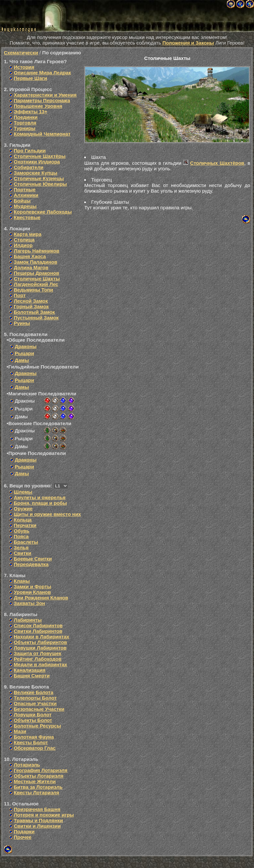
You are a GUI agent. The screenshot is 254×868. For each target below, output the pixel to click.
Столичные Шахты (37, 279)
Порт (20, 295)
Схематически (21, 53)
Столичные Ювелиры (40, 184)
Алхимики (26, 195)
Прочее (23, 837)
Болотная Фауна (34, 737)
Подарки (24, 831)
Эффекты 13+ (30, 112)
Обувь (22, 531)
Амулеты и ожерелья (40, 497)
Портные (25, 189)
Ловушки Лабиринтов (40, 648)
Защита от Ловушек (38, 653)
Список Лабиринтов (38, 625)
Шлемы (23, 492)
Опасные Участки (35, 703)
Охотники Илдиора (37, 162)
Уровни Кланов (32, 592)
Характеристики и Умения (45, 95)
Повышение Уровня (38, 106)
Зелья (21, 547)
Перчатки (25, 525)
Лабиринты (28, 620)
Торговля (25, 123)
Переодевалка (31, 564)
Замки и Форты (32, 586)
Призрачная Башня (37, 809)
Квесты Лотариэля (37, 793)
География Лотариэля (41, 770)
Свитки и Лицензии (37, 826)
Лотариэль (27, 765)
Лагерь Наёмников (37, 251)
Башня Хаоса (30, 256)
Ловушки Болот (33, 715)
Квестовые (27, 217)
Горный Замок (31, 306)
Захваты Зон (29, 603)
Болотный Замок (34, 312)
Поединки (26, 117)
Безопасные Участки (39, 709)
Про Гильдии (30, 151)
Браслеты (26, 542)
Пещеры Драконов (36, 273)
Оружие (23, 509)
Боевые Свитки (33, 559)
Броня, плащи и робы (40, 503)
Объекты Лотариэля (39, 776)
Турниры (25, 128)
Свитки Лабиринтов (38, 631)
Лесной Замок (31, 301)
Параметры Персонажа (42, 100)
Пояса (21, 536)
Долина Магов (31, 267)
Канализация (30, 670)
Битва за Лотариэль (38, 787)
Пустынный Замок (36, 318)
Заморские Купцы (36, 173)
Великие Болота (34, 692)
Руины (22, 323)
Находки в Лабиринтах (41, 637)
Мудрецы (25, 206)
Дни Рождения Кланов (41, 598)
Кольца (23, 520)
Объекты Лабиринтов (40, 642)
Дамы (22, 360)
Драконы (26, 346)
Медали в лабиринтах (40, 664)
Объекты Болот (33, 720)
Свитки (22, 553)
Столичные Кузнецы (39, 178)
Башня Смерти (32, 676)
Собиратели (29, 167)
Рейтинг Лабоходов (38, 659)
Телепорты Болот (35, 698)
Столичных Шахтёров (217, 163)
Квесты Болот (31, 742)
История (24, 67)
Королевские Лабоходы (43, 212)
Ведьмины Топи (33, 290)
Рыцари (24, 353)
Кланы (22, 581)
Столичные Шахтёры (40, 156)
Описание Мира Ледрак (42, 73)
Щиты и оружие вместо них (47, 514)
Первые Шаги (30, 78)
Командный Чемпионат (42, 134)
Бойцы (22, 201)
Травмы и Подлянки (38, 820)
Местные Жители (35, 781)
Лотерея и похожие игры (44, 815)
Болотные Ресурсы (37, 726)
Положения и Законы (188, 43)
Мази (20, 731)
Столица (24, 240)
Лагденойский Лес (36, 284)
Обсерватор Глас (35, 748)
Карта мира (28, 234)
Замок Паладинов (36, 262)
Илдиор (23, 245)
